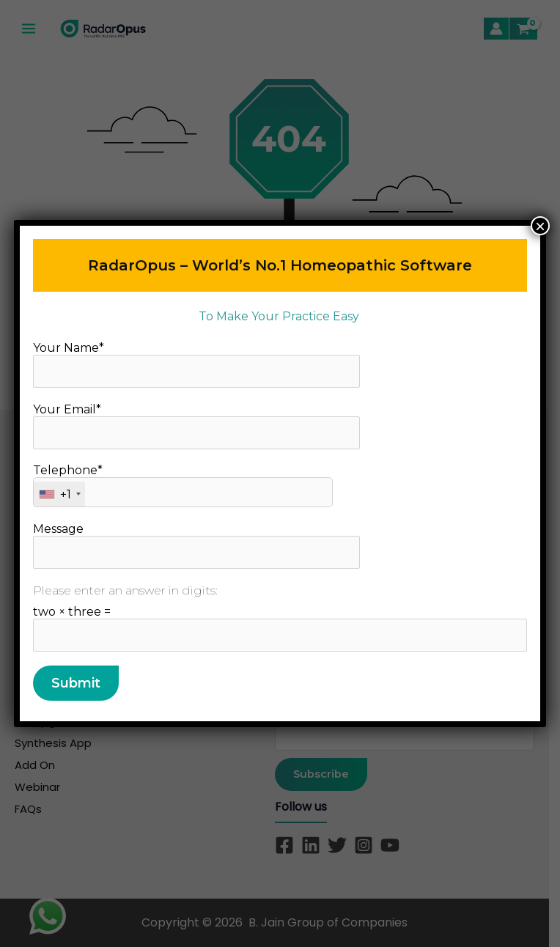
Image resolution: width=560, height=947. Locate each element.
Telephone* (183, 485)
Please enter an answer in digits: (125, 590)
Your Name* (196, 364)
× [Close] (540, 226)
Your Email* (196, 426)
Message (196, 545)
